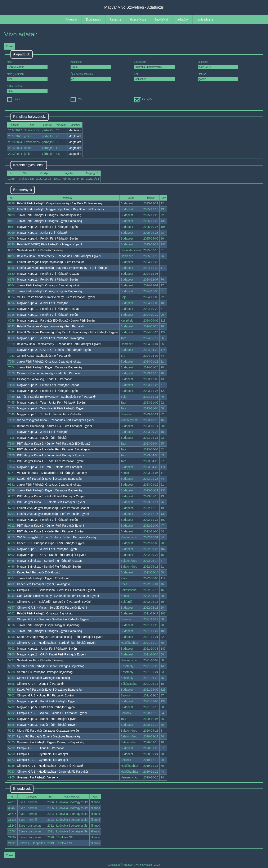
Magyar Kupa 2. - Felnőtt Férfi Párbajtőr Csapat (48, 274)
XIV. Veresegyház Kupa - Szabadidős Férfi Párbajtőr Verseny (57, 537)
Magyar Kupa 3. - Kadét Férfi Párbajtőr (42, 438)
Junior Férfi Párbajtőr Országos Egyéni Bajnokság (49, 221)
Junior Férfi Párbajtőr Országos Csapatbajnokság (49, 215)
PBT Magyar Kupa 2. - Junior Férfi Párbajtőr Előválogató (54, 444)
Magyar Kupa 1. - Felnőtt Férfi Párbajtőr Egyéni (48, 315)
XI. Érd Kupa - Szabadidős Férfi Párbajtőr (44, 356)
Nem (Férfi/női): (27, 77)
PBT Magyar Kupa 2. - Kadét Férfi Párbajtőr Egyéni (50, 531)
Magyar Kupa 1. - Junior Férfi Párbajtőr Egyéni (47, 549)
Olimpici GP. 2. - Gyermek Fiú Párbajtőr (43, 760)
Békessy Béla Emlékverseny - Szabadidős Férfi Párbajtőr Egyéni (59, 256)
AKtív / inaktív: (27, 89)
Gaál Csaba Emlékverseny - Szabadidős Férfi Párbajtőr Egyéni (58, 596)
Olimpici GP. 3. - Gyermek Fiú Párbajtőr (43, 754)
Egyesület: (154, 65)
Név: (27, 65)
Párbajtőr (143, 99)
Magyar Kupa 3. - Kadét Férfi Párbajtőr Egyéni (47, 725)
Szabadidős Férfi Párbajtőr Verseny (40, 250)
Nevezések (71, 20)
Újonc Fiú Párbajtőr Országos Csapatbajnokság (48, 731)
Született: (218, 65)
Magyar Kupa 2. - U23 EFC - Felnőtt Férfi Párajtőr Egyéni (54, 350)
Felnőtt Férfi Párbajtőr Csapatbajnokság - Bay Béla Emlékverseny (60, 203)
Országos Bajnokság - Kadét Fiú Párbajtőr (44, 379)
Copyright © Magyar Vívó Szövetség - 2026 (134, 865)
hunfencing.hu (205, 20)
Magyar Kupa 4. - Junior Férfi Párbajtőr (42, 303)
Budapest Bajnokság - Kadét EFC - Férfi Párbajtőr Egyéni (54, 426)
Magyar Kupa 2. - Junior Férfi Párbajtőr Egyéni (47, 649)
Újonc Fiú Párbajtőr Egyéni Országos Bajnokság (48, 736)
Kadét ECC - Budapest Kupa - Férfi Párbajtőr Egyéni (51, 543)
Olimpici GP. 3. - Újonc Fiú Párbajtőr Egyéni (45, 695)
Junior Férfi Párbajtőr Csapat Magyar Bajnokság (48, 625)
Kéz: (154, 77)
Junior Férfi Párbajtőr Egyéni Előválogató (44, 578)
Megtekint (75, 130)
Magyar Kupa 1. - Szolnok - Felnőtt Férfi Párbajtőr (49, 414)
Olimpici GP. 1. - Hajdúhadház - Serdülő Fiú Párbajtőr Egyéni (57, 643)
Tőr (76, 99)
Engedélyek (161, 20)
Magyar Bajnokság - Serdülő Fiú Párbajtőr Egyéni (49, 567)
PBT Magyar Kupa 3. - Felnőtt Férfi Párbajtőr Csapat (51, 496)
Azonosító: (91, 65)
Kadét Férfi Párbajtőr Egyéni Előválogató (43, 584)
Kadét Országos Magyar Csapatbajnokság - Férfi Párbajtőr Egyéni (60, 637)
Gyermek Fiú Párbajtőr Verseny (37, 777)
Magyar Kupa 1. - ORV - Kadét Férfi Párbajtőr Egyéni (52, 555)
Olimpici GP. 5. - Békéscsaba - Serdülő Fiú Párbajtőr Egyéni (56, 590)
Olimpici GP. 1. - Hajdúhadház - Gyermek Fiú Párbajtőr (53, 772)
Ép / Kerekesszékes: (91, 77)
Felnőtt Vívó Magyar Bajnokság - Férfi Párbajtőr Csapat (53, 508)
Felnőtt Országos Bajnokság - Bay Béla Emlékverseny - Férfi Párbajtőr (63, 268)
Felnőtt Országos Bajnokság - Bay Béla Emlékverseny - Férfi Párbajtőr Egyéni (68, 332)
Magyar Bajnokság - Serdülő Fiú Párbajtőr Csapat (49, 561)
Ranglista (115, 20)
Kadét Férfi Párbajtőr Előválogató (39, 572)
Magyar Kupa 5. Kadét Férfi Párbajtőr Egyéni (46, 707)
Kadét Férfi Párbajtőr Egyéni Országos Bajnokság (49, 479)
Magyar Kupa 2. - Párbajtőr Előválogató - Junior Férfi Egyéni (56, 321)
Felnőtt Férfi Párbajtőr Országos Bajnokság (45, 613)
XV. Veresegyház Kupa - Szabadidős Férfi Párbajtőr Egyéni (55, 420)
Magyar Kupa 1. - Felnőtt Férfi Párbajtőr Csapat (48, 309)
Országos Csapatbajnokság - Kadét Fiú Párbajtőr (49, 373)
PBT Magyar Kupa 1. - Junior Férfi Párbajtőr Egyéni (50, 455)
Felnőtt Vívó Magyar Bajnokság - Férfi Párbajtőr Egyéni (53, 514)
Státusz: (218, 77)
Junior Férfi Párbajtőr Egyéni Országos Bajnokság (49, 367)
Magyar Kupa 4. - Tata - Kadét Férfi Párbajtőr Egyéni (51, 408)
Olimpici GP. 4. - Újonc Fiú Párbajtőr (40, 684)
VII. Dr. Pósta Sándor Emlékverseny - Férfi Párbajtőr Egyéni (56, 297)
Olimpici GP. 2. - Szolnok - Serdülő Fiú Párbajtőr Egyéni (53, 619)
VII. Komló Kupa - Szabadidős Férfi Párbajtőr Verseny (52, 473)
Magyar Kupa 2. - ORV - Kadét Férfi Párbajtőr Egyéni (52, 654)
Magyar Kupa (138, 20)
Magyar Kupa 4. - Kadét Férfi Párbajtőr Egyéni (47, 719)
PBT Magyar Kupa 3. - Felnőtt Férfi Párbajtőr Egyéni (51, 502)
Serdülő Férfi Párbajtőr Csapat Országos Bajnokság (51, 666)
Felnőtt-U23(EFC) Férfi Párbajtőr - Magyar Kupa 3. (50, 244)
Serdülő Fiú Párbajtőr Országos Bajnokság (45, 672)
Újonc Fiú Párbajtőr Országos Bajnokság (43, 678)
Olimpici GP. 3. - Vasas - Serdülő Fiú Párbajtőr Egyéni (52, 608)
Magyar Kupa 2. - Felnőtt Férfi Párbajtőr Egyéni (48, 227)
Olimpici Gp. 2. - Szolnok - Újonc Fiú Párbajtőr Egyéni (52, 713)
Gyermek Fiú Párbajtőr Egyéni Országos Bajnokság (51, 742)
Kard (13, 99)
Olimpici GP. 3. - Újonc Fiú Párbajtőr (40, 748)
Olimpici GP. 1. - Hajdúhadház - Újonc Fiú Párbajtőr (50, 766)
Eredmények (93, 20)
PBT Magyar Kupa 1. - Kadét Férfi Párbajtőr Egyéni (50, 461)
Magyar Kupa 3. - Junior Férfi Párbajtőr (42, 233)
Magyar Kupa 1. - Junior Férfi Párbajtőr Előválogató (50, 338)
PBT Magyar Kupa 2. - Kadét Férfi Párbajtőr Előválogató (53, 449)
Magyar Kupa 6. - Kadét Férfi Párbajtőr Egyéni (47, 701)
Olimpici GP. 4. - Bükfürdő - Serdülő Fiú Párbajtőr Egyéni (54, 602)
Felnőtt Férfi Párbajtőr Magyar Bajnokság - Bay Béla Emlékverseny (61, 209)
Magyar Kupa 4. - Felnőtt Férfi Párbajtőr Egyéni (48, 238)
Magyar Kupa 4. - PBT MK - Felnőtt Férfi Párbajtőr (50, 467)
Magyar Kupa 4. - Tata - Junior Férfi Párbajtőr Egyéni (51, 403)
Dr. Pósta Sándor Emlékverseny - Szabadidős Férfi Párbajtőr (56, 397)
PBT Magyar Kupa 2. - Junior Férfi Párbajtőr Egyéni (50, 526)
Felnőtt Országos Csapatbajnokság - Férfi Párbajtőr (50, 262)
